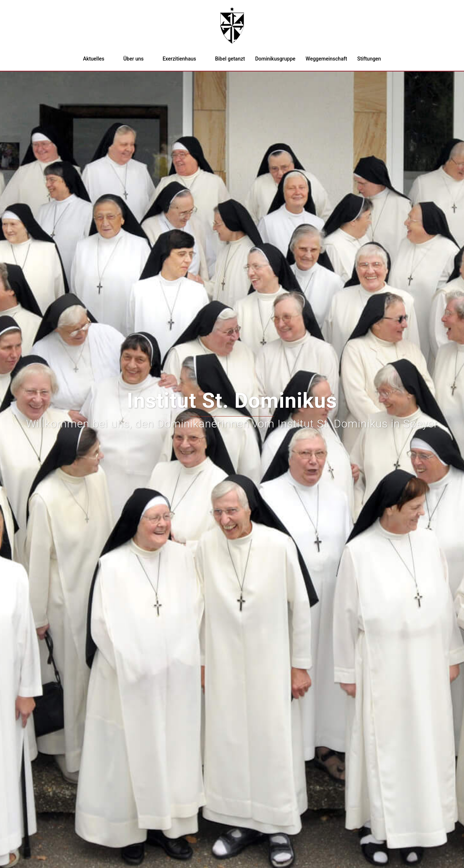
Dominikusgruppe (275, 59)
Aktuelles (94, 59)
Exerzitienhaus (179, 59)
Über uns (134, 59)
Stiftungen (369, 59)
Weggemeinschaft (326, 59)
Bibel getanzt (230, 59)
